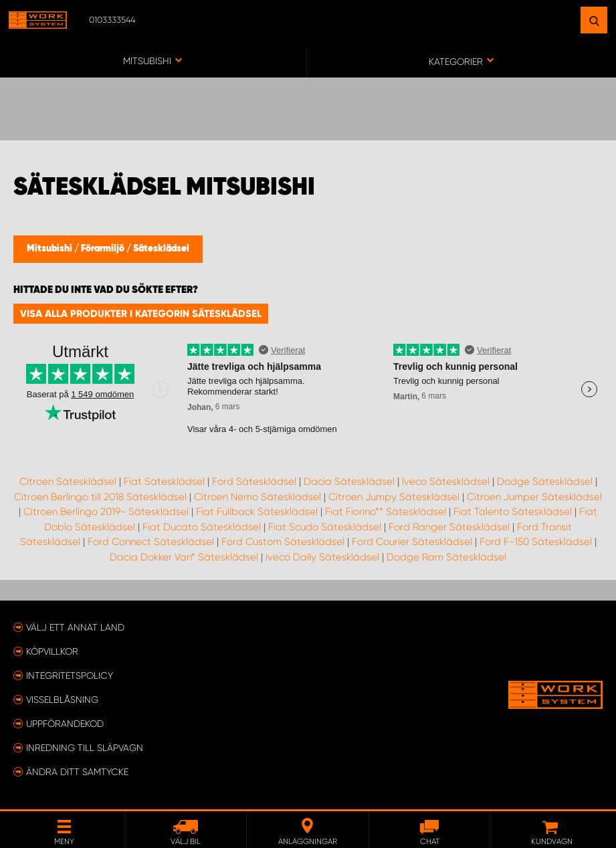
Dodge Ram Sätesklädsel (446, 557)
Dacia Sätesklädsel (349, 482)
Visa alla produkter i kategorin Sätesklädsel (141, 314)
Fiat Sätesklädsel (164, 482)
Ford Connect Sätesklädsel (151, 542)
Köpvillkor (52, 651)
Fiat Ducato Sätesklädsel (202, 527)
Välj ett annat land (75, 627)
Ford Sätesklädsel (254, 482)
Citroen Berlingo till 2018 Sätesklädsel (100, 497)
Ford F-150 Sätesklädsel (536, 542)
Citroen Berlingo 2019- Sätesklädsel (106, 512)
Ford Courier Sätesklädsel (412, 542)
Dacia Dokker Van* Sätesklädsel (184, 557)
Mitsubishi (50, 249)
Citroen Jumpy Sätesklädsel (394, 497)
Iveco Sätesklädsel (446, 482)
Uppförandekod (65, 724)
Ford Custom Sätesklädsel (283, 542)
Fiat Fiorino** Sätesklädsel (386, 512)
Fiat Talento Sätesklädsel (513, 512)
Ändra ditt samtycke (77, 772)
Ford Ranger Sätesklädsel (449, 527)
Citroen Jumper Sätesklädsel (534, 497)
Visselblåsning (62, 700)
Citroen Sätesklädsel (68, 482)
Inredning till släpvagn (85, 748)
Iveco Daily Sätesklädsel (322, 557)
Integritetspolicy (70, 675)
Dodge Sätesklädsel (545, 482)
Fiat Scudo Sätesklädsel (325, 527)
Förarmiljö (104, 249)
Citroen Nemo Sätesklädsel (258, 497)
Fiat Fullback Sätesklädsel (257, 512)
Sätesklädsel (161, 249)
